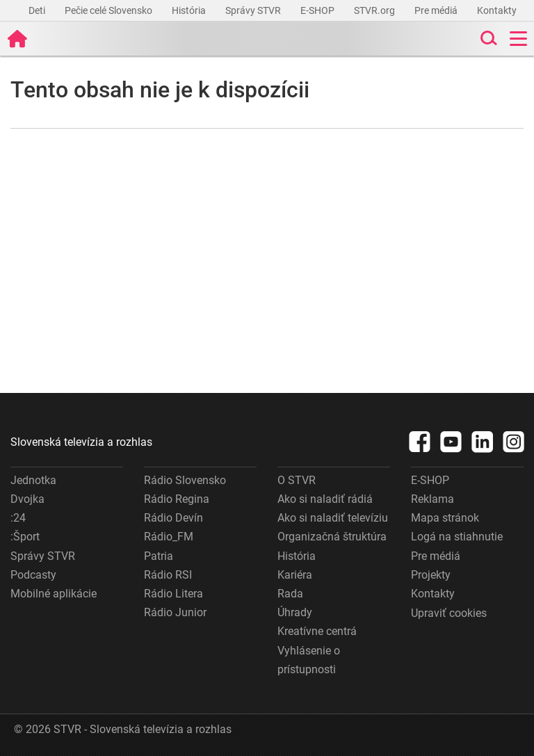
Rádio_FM (169, 537)
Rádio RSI (168, 575)
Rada (290, 594)
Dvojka (27, 499)
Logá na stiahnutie (457, 537)
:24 (18, 518)
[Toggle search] (487, 39)
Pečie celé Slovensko (110, 10)
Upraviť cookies (449, 613)
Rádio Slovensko (185, 480)
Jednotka (33, 480)
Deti (38, 10)
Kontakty (497, 10)
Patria (159, 556)
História (190, 10)
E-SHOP (318, 10)
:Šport (25, 537)
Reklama (432, 499)
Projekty (431, 575)
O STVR (297, 480)
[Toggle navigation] (518, 39)
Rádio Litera (173, 594)
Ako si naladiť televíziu (333, 518)
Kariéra (295, 575)
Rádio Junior (175, 612)
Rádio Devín (173, 518)
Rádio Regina (177, 499)
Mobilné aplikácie (54, 594)
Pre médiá (437, 10)
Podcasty (33, 575)
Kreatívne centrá (317, 631)
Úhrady (295, 612)
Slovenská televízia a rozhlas (81, 442)
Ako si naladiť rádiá (325, 499)
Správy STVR (254, 10)
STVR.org (375, 10)
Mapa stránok (445, 518)
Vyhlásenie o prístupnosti (309, 660)
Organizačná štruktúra (332, 537)
